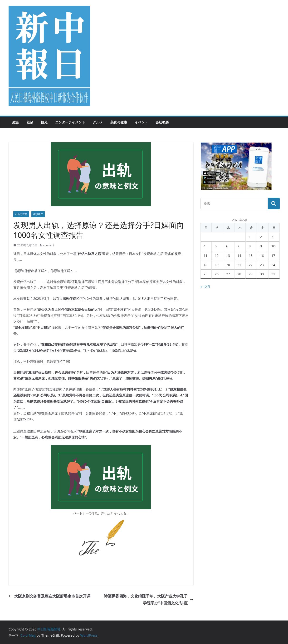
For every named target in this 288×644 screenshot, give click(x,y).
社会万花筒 (21, 214)
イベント (141, 122)
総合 (16, 122)
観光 (44, 122)
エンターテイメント (70, 122)
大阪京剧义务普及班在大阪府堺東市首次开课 (49, 596)
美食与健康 (119, 122)
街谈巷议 (38, 214)
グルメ (98, 122)
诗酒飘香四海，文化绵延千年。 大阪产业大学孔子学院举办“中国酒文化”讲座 (149, 599)
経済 (30, 122)
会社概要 (162, 122)
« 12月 (205, 287)
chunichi (49, 245)
